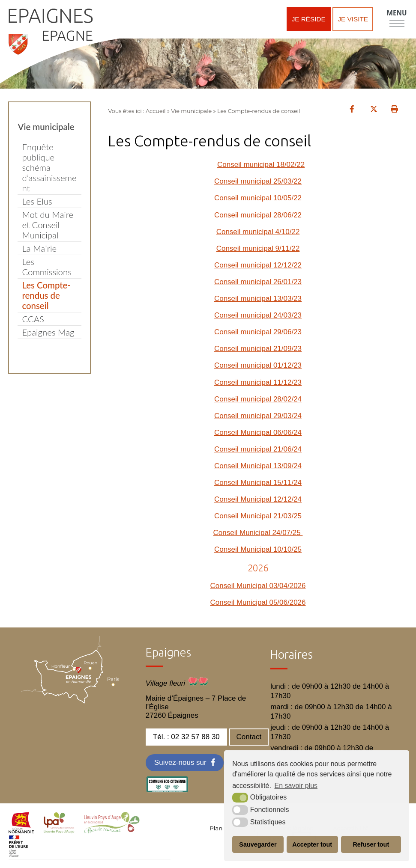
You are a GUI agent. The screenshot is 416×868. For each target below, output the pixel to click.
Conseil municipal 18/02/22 (261, 165)
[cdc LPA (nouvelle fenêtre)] (59, 831)
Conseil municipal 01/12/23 (258, 365)
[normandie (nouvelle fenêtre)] (21, 831)
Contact (249, 737)
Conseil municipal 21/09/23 (258, 349)
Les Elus (37, 201)
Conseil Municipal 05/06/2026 (258, 602)
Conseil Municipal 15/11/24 (258, 483)
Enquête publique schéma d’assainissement (49, 167)
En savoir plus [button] (296, 786)
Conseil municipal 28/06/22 (258, 215)
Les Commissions (46, 267)
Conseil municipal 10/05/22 (258, 198)
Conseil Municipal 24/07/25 (258, 533)
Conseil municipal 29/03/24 (258, 416)
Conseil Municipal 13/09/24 (258, 466)
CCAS (33, 319)
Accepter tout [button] (312, 844)
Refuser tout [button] (371, 844)
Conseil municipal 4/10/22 (258, 232)
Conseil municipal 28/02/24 (258, 399)
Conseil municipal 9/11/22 (258, 248)
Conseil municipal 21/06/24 (258, 449)
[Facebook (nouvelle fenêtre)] (185, 763)
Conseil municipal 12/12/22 (258, 265)
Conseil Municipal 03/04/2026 (258, 586)
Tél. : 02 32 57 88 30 (186, 737)
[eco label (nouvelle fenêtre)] (167, 790)
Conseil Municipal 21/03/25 (258, 516)
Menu (397, 13)
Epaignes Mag (48, 332)
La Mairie (39, 248)
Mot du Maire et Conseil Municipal (48, 225)
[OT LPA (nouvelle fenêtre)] (112, 831)
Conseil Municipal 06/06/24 (258, 433)
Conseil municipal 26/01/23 (258, 282)
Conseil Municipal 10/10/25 (258, 549)
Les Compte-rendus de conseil (46, 295)
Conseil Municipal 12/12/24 (258, 499)
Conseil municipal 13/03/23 (258, 299)
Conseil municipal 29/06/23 (258, 332)
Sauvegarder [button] (258, 844)
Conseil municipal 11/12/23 (258, 382)
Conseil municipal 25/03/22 (258, 181)
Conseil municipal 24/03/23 (258, 315)
